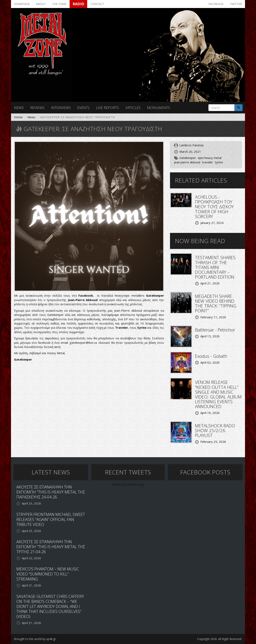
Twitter (236, 4)
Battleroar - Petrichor (215, 330)
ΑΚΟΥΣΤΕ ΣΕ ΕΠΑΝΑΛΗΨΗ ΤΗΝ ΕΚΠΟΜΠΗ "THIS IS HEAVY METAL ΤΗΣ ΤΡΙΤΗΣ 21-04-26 (51, 547)
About (41, 4)
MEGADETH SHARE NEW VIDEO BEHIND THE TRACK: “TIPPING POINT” (216, 303)
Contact (97, 4)
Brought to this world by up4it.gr (35, 639)
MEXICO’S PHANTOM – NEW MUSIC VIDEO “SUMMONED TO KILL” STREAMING (48, 574)
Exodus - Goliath (211, 356)
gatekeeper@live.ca (83, 343)
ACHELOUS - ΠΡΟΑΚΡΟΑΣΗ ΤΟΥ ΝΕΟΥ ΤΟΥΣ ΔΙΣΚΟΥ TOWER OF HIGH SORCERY (214, 207)
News (19, 108)
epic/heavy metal (210, 158)
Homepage (22, 4)
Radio (78, 4)
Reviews (37, 108)
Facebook (216, 4)
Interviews (61, 108)
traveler (207, 162)
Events (83, 108)
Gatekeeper (188, 158)
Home (18, 117)
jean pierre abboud (187, 162)
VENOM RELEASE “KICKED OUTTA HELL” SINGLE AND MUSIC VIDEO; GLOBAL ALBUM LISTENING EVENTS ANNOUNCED (218, 394)
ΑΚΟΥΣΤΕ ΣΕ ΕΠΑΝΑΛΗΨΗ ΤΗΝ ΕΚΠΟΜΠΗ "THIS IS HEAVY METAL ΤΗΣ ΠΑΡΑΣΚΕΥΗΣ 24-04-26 (51, 492)
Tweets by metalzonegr (128, 484)
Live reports (107, 108)
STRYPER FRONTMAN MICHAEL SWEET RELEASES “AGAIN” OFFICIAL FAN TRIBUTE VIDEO (51, 519)
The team (59, 4)
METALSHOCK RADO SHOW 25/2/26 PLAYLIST (215, 430)
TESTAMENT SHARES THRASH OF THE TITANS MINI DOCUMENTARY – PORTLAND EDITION (215, 267)
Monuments (158, 108)
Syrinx (219, 162)
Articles (133, 108)
